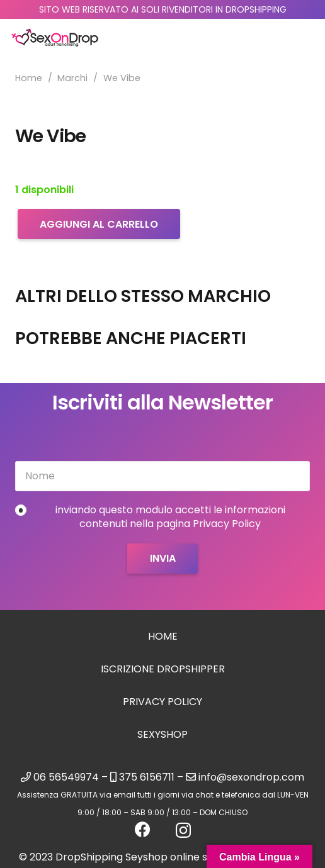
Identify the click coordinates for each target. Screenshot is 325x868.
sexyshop (162, 734)
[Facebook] (143, 829)
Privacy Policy (162, 702)
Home (29, 78)
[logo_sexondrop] (55, 38)
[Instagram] (183, 830)
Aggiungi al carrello (99, 224)
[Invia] (162, 559)
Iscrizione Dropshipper (163, 669)
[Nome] (162, 476)
